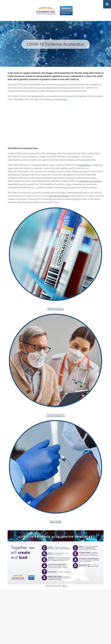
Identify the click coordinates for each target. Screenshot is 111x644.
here (64, 586)
